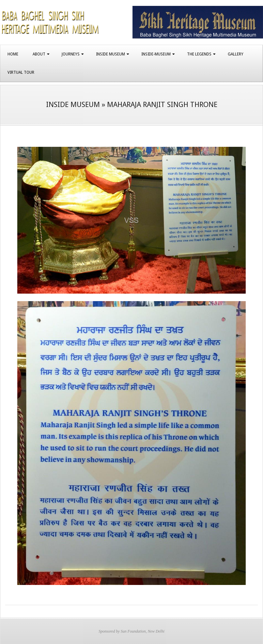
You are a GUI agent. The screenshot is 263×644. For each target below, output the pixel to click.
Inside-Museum (156, 54)
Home (13, 54)
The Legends (199, 54)
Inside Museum (110, 54)
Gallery (236, 54)
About (39, 54)
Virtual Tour (21, 72)
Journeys (71, 54)
